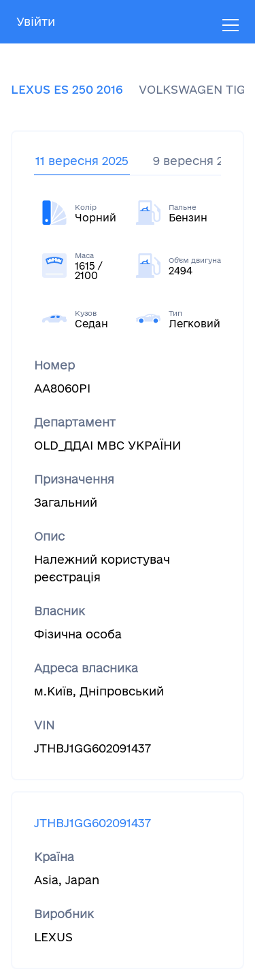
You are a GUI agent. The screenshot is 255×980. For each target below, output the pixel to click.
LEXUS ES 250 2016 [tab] (67, 89)
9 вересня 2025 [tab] (198, 161)
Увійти (36, 21)
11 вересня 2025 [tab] (82, 161)
